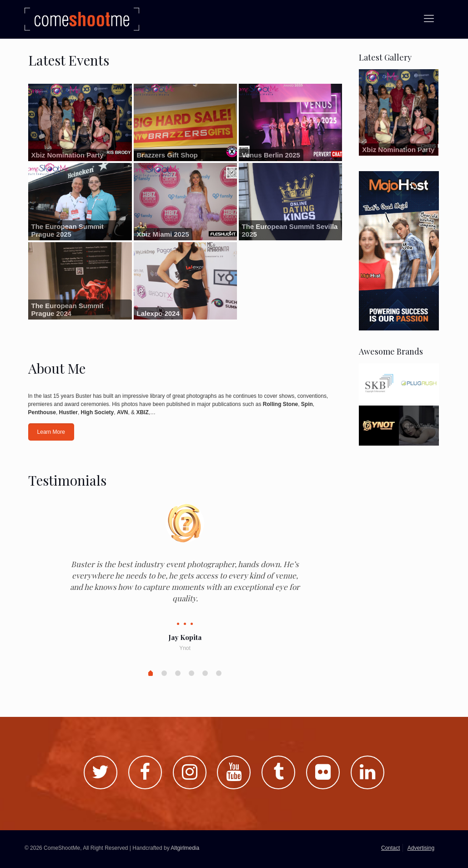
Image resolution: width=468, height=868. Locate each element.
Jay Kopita (185, 637)
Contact (390, 848)
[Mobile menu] (429, 19)
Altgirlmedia (185, 848)
